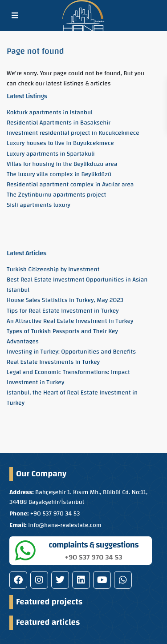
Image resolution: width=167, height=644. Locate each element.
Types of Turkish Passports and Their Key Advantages (62, 336)
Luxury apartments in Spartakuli (51, 154)
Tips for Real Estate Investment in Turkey (63, 311)
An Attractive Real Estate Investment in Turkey (70, 321)
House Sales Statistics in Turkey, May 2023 (65, 300)
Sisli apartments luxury (39, 205)
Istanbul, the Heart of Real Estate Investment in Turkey (72, 398)
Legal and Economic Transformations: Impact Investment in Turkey (68, 377)
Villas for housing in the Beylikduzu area (62, 164)
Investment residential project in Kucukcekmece (73, 133)
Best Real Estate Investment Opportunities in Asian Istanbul (77, 285)
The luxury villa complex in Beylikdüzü (59, 174)
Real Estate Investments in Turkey (53, 362)
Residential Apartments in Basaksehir (59, 123)
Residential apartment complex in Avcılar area (70, 185)
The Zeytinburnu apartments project (56, 195)
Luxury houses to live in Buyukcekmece (60, 143)
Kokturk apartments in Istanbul (50, 113)
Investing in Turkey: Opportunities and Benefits (71, 352)
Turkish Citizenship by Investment (53, 270)
